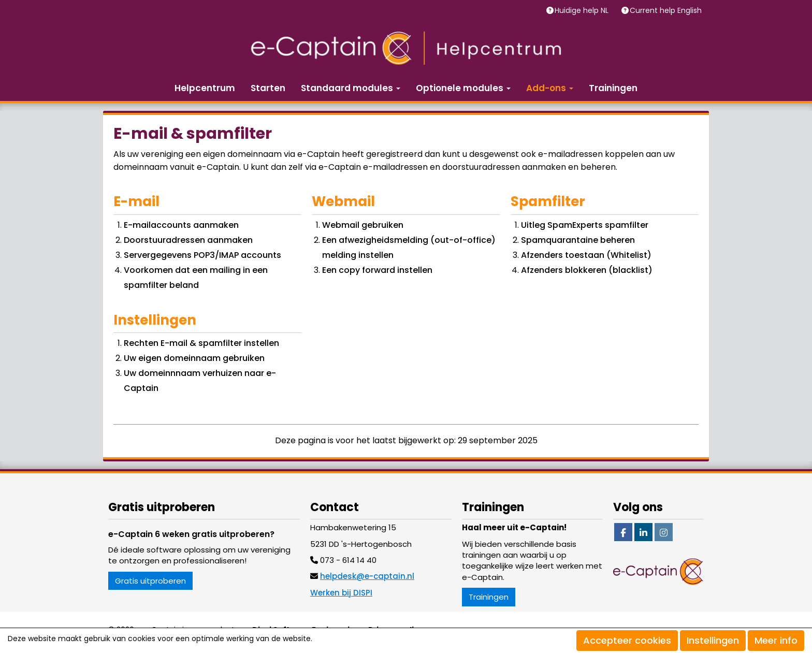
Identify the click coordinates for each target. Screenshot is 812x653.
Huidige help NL (583, 10)
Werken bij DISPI (341, 593)
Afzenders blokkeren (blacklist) (587, 270)
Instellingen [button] (713, 640)
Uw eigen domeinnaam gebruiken (194, 358)
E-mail (136, 201)
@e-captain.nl (367, 576)
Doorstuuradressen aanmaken (188, 240)
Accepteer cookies (627, 640)
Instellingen (155, 320)
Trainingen (613, 88)
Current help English (667, 10)
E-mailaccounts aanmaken (181, 225)
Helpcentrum (205, 88)
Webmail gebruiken (363, 225)
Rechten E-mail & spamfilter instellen (201, 343)
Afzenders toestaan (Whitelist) (586, 255)
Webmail (343, 201)
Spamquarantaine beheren (578, 240)
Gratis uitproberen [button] (150, 581)
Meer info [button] (776, 640)
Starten (268, 88)
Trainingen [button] (489, 597)
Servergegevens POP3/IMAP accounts (202, 255)
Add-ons (550, 88)
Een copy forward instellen (377, 270)
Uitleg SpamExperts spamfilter (585, 225)
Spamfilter (548, 201)
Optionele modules (463, 88)
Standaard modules (351, 88)
